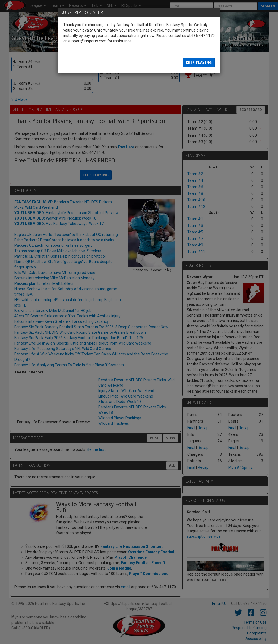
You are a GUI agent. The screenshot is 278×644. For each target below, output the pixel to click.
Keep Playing (199, 62)
